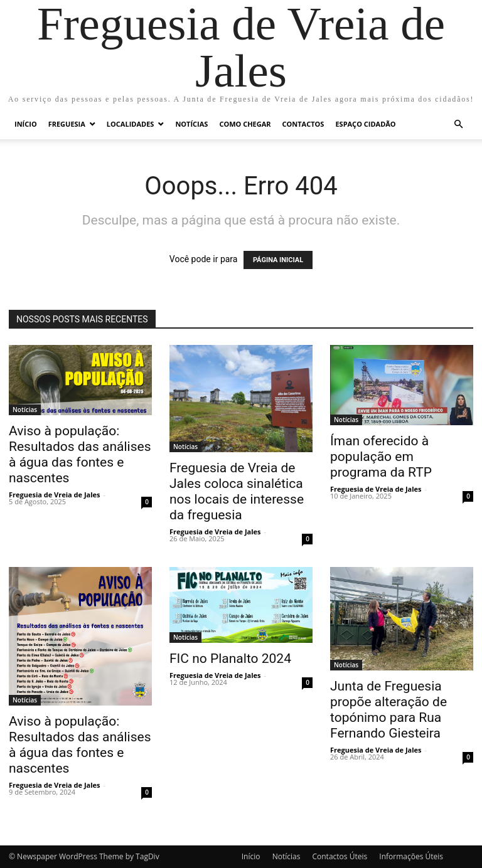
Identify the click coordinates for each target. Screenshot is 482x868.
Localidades (131, 124)
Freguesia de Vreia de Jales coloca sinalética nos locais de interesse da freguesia (237, 491)
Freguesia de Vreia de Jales (55, 495)
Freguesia (67, 124)
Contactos (303, 124)
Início (26, 124)
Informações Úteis (411, 856)
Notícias (191, 124)
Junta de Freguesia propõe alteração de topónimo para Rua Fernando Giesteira (388, 710)
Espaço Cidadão (365, 124)
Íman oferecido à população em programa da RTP (381, 457)
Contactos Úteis (340, 856)
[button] (458, 124)
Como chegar (245, 124)
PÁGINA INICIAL (278, 260)
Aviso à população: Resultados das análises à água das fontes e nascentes (80, 454)
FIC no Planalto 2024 (230, 659)
